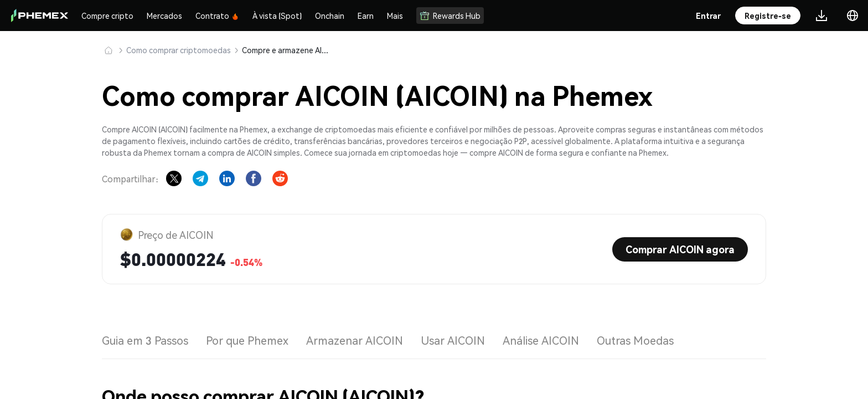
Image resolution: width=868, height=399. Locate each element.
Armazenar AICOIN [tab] (355, 340)
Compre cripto (107, 16)
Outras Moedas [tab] (635, 340)
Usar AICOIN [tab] (453, 340)
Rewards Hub (450, 16)
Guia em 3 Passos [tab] (145, 340)
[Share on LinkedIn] (227, 178)
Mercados (164, 16)
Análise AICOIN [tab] (541, 340)
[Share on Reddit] (280, 178)
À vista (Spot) (277, 16)
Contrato (217, 16)
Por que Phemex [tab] (247, 340)
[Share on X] (174, 178)
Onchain (330, 16)
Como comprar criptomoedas (179, 50)
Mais (395, 16)
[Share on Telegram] (200, 178)
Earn (366, 16)
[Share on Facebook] (254, 178)
